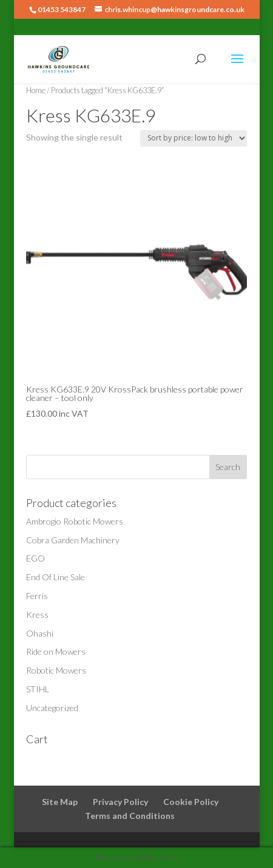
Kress (37, 615)
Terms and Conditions (130, 816)
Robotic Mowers (56, 670)
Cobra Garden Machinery (73, 540)
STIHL (38, 689)
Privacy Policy (120, 802)
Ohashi (40, 633)
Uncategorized (52, 708)
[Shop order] (194, 138)
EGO (35, 558)
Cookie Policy (191, 802)
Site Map (60, 802)
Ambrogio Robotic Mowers (75, 521)
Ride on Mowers (56, 651)
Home (36, 90)
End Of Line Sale (56, 577)
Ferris (37, 596)
